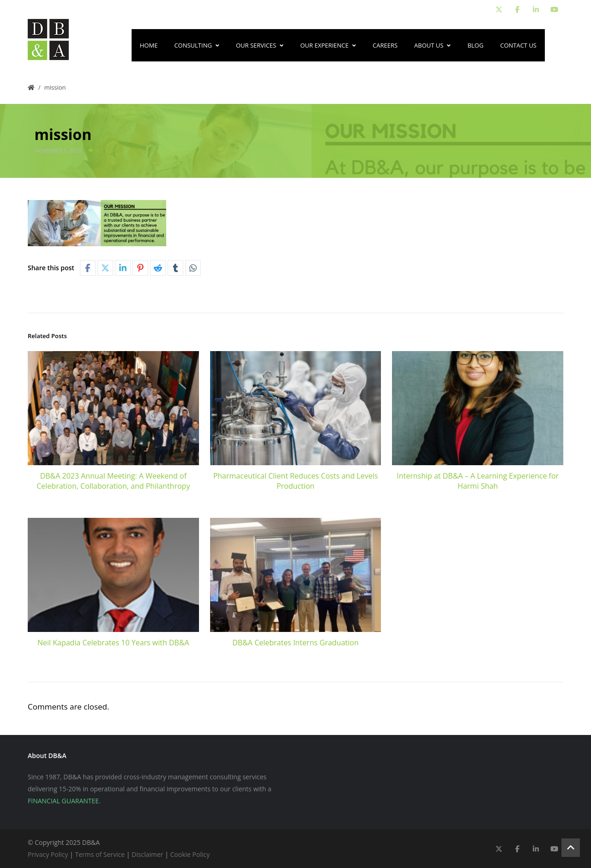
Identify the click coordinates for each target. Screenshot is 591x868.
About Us (432, 45)
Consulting (197, 45)
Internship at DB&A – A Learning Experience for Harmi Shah (478, 481)
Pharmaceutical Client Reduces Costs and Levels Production (296, 481)
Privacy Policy (48, 854)
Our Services (260, 45)
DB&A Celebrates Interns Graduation (295, 643)
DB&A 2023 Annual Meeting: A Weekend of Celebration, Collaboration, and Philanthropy (113, 481)
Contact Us (518, 45)
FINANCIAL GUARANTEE (63, 801)
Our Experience (328, 45)
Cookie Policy (190, 854)
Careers (385, 45)
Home (149, 45)
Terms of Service (100, 854)
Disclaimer (147, 854)
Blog (475, 45)
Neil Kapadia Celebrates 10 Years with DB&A (113, 643)
